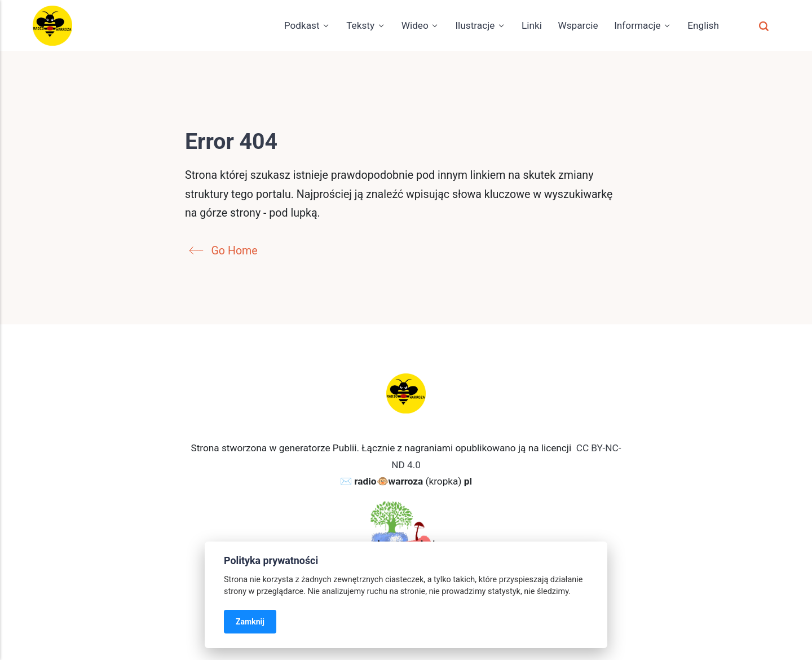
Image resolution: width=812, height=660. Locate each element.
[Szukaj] (764, 25)
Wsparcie (578, 25)
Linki (532, 25)
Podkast (302, 25)
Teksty (360, 25)
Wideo (415, 25)
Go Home (226, 251)
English (703, 25)
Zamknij (250, 622)
